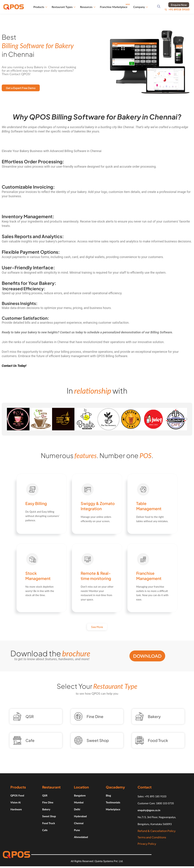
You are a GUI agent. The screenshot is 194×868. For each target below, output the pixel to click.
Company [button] (141, 7)
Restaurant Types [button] (64, 7)
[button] (7, 419)
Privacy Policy (147, 844)
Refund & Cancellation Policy (157, 831)
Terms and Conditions (152, 837)
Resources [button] (88, 7)
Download (147, 656)
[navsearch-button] (159, 7)
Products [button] (40, 7)
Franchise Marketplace (115, 5)
